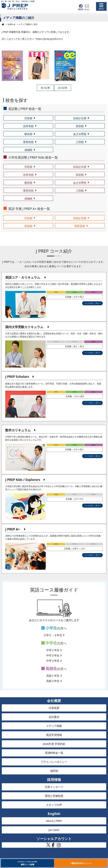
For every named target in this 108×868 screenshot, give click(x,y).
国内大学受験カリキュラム (24, 327)
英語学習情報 (54, 735)
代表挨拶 (54, 708)
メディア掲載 (54, 726)
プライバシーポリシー (54, 762)
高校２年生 (54, 681)
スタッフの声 (54, 805)
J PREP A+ (12, 529)
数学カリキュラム (18, 430)
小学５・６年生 (54, 635)
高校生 (49, 668)
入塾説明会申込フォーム (81, 863)
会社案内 (54, 717)
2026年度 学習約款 (54, 744)
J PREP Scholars (17, 377)
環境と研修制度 (54, 796)
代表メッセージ (54, 787)
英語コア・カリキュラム (23, 277)
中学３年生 (54, 661)
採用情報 (54, 780)
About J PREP (54, 821)
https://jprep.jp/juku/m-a (49, 39)
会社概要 (54, 701)
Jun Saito (54, 830)
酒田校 (54, 771)
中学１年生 (54, 650)
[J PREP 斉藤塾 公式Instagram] (59, 846)
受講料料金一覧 (54, 753)
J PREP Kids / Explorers (23, 480)
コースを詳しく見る (92, 303)
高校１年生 (54, 676)
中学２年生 (54, 655)
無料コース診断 (28, 863)
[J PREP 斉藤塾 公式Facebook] (53, 846)
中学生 (49, 643)
